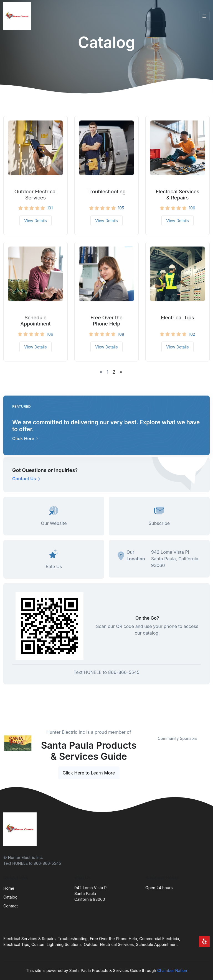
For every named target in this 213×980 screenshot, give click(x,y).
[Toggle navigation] (204, 16)
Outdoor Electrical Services (36, 195)
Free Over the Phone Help (106, 321)
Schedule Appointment (36, 321)
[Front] (18, 16)
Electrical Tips (177, 318)
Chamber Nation (172, 970)
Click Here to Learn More (89, 773)
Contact (11, 906)
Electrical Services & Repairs (178, 195)
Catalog (10, 897)
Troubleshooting (106, 192)
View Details (35, 221)
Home (9, 888)
